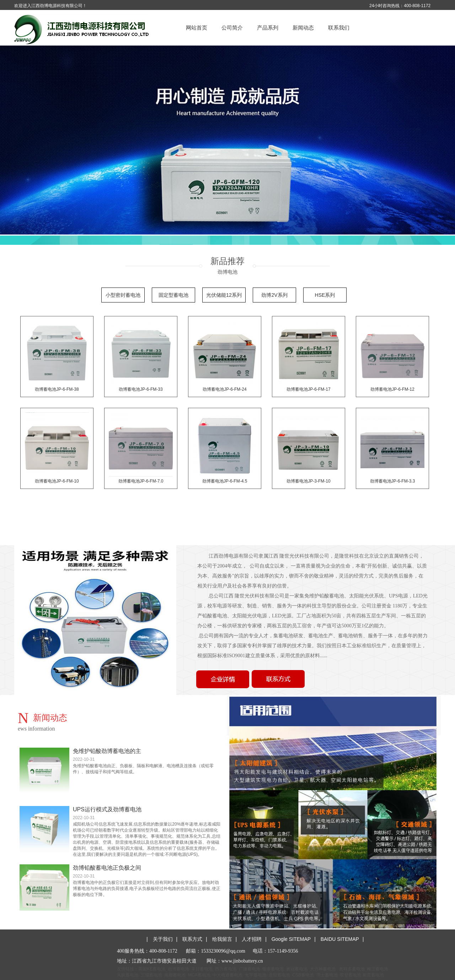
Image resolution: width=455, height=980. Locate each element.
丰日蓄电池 (202, 969)
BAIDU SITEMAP (340, 939)
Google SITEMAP (291, 939)
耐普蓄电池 (373, 975)
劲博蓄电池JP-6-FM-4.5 (225, 481)
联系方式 (192, 939)
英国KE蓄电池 (152, 969)
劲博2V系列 (274, 295)
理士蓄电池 (327, 975)
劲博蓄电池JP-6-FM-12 (392, 389)
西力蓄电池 (226, 969)
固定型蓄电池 (173, 295)
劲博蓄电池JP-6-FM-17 (308, 389)
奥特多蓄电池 (352, 969)
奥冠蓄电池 (297, 969)
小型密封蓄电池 (123, 295)
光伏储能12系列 (224, 295)
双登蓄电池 (350, 975)
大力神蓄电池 (323, 969)
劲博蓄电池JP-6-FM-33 (141, 389)
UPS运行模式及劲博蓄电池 (107, 809)
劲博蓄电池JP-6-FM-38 (57, 389)
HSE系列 (325, 295)
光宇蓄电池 (256, 975)
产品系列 (268, 28)
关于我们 (163, 939)
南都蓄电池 (175, 975)
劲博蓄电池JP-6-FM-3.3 (393, 481)
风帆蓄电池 (128, 975)
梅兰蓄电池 (378, 969)
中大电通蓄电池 (227, 975)
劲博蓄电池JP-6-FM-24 (224, 389)
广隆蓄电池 (250, 969)
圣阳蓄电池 (279, 975)
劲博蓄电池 (178, 969)
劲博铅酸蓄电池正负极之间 (107, 868)
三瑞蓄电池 (151, 975)
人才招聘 (252, 939)
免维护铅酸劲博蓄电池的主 (107, 751)
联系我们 (339, 28)
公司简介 (232, 28)
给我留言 (222, 939)
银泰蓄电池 (273, 969)
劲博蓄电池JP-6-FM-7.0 (141, 481)
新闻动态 (303, 28)
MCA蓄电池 (199, 975)
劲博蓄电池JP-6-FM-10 (57, 481)
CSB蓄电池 (303, 975)
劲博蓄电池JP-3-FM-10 (308, 481)
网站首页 (197, 28)
